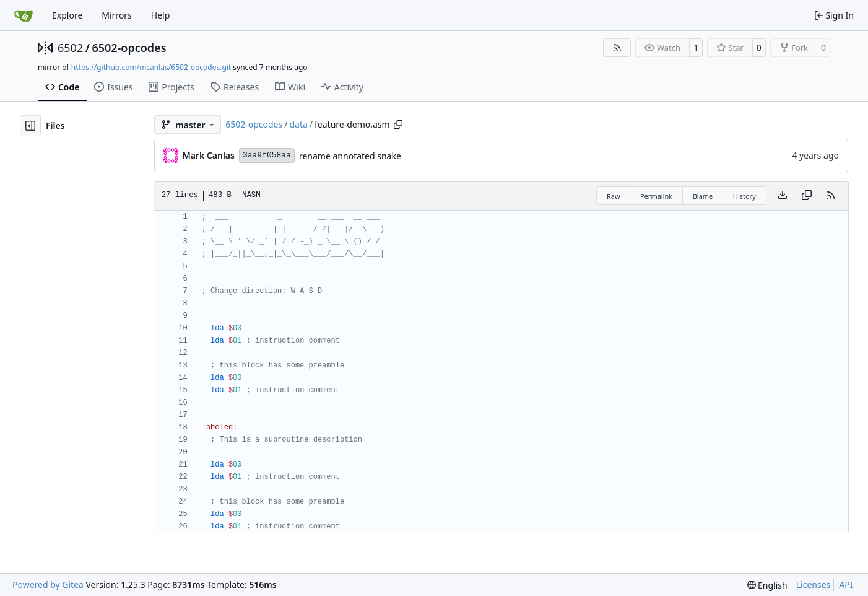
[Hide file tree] (30, 126)
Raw (614, 196)
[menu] (767, 585)
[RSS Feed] (617, 48)
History (744, 196)
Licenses (814, 585)
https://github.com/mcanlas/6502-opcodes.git (151, 67)
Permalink (656, 196)
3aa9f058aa (267, 155)
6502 (70, 48)
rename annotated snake (350, 156)
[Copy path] (398, 125)
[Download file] (783, 196)
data (298, 124)
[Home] (24, 15)
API (846, 585)
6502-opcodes (129, 48)
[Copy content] (807, 196)
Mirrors (117, 15)
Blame (703, 196)
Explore (67, 15)
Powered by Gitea (48, 585)
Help (161, 15)
